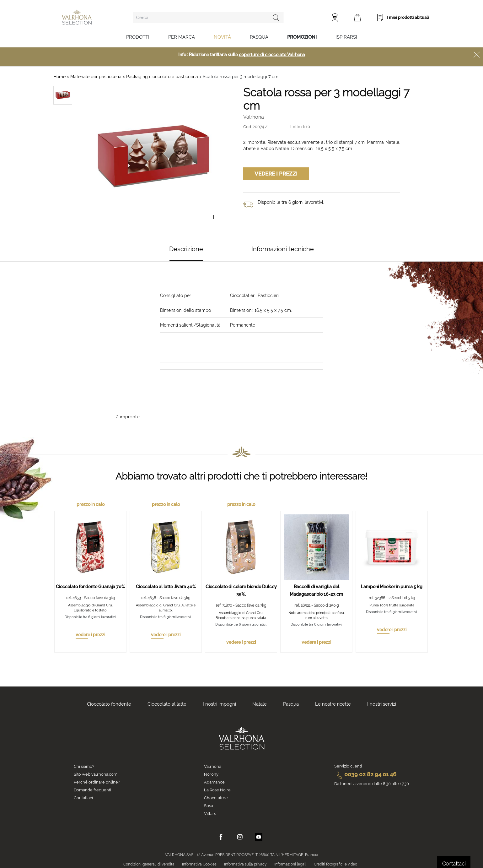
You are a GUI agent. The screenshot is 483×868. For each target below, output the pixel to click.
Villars (210, 814)
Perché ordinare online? (97, 782)
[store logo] (77, 17)
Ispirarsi (346, 37)
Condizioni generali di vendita (149, 864)
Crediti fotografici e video (335, 864)
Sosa (209, 806)
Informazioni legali (290, 864)
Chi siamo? (84, 766)
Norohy (211, 774)
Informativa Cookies (199, 864)
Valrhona (213, 766)
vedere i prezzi (90, 635)
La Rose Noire (217, 790)
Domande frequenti (92, 790)
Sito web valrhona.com (96, 774)
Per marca (182, 37)
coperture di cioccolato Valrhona (272, 55)
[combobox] (208, 18)
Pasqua (259, 37)
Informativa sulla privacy (245, 864)
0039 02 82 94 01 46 (365, 774)
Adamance (214, 782)
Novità (222, 37)
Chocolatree (216, 798)
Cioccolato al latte (167, 704)
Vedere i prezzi (276, 174)
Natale (260, 704)
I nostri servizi (382, 704)
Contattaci (83, 798)
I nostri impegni (219, 704)
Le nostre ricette (333, 704)
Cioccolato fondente (109, 704)
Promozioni (302, 37)
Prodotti (138, 37)
